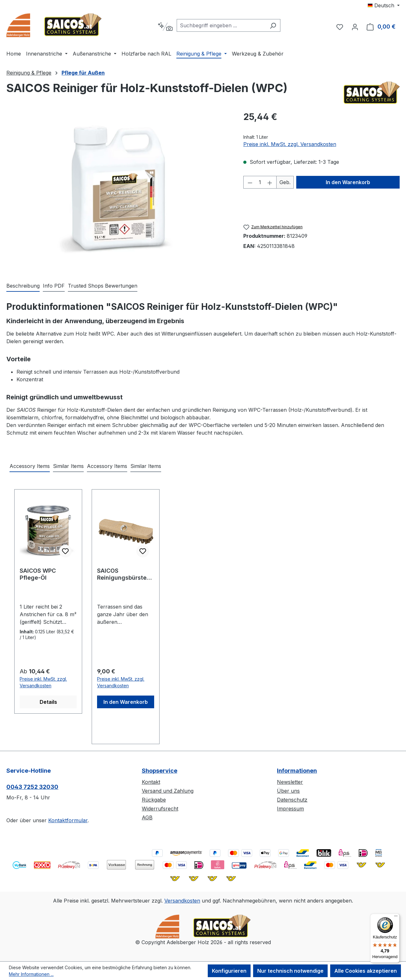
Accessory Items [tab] (30, 466)
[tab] (23, 286)
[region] (118, 190)
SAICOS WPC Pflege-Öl (38, 574)
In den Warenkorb (348, 182)
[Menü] (396, 917)
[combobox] (221, 25)
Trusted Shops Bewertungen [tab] (103, 286)
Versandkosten (182, 901)
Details (48, 702)
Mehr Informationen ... (31, 974)
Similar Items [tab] (68, 466)
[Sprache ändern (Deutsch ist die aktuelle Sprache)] (384, 5)
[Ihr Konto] (355, 27)
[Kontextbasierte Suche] (165, 27)
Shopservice (160, 771)
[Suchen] (273, 25)
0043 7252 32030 (32, 787)
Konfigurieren (229, 971)
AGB (147, 817)
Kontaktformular (68, 820)
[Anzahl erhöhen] (270, 182)
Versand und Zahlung (168, 791)
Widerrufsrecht (160, 809)
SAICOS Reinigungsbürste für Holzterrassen (122, 574)
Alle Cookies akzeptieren (366, 971)
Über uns (288, 791)
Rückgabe (154, 800)
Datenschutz (292, 800)
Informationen (297, 771)
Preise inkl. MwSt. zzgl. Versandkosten (290, 144)
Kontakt (151, 782)
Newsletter (290, 782)
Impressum (290, 809)
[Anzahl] (260, 182)
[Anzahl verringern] (250, 182)
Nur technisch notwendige (290, 971)
